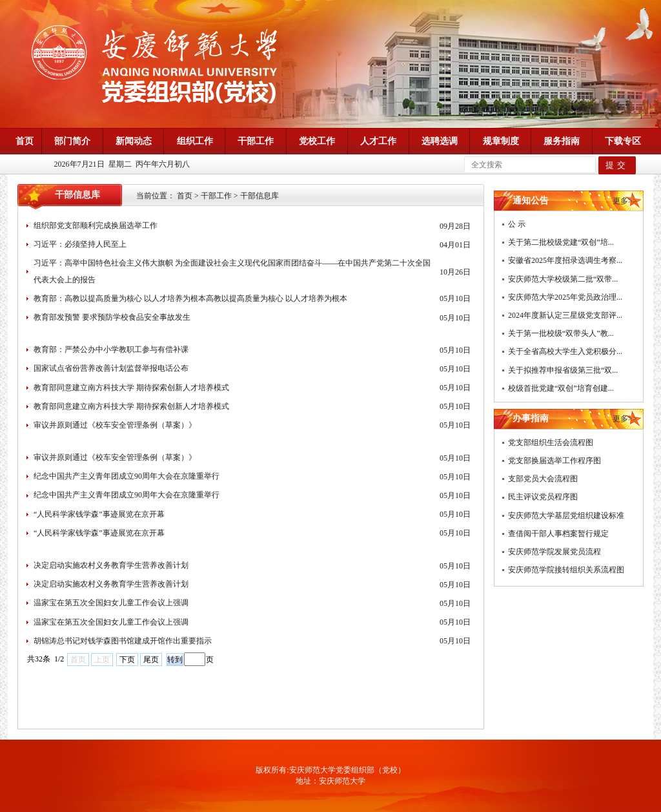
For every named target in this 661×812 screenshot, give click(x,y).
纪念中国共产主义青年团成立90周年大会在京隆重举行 (127, 476)
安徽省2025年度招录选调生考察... (565, 260)
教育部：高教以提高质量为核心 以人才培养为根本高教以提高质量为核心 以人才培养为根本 (190, 298)
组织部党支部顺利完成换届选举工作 (96, 225)
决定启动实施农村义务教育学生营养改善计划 (111, 565)
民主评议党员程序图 (543, 497)
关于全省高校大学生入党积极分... (565, 351)
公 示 (517, 224)
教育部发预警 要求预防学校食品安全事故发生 (112, 317)
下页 (127, 660)
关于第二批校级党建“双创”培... (561, 242)
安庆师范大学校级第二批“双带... (563, 279)
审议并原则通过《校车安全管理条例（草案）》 (115, 425)
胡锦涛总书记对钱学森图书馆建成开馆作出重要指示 (123, 641)
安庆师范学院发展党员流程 (554, 552)
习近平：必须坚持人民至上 (80, 244)
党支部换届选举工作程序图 (554, 461)
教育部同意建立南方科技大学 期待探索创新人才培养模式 (131, 388)
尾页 (151, 660)
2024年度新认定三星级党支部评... (565, 315)
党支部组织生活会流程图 (551, 442)
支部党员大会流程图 (543, 479)
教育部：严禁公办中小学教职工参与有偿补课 (111, 349)
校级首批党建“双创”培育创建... (561, 388)
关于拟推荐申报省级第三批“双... (563, 370)
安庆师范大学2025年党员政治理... (565, 297)
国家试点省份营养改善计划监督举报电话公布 (111, 368)
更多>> (625, 201)
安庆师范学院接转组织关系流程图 (566, 570)
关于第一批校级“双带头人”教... (561, 333)
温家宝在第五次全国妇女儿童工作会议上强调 (111, 603)
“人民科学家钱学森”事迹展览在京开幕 (99, 514)
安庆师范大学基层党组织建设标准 (566, 515)
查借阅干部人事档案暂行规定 (558, 534)
